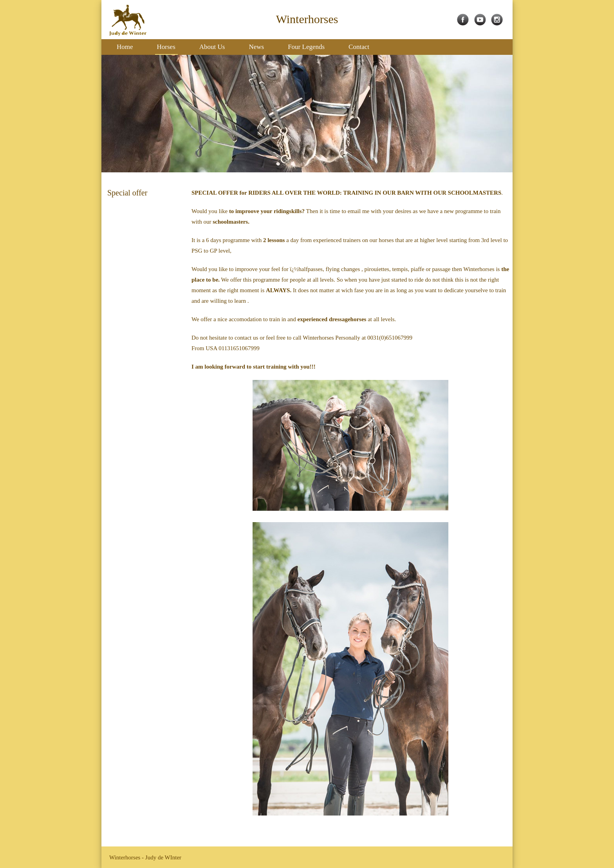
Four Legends (306, 47)
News (256, 47)
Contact (359, 47)
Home (125, 47)
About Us (212, 47)
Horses (166, 47)
